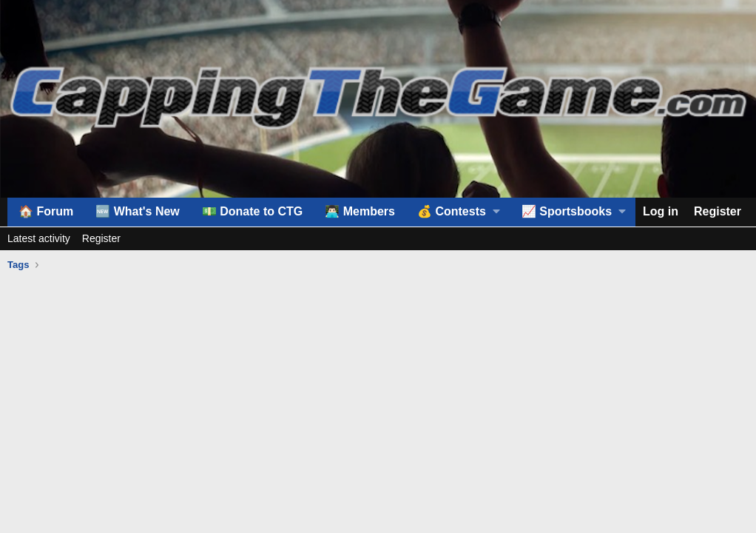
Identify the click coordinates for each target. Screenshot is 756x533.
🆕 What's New (138, 211)
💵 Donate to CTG (252, 211)
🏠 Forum (46, 211)
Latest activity (39, 238)
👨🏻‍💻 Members (360, 211)
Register (101, 238)
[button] (458, 212)
